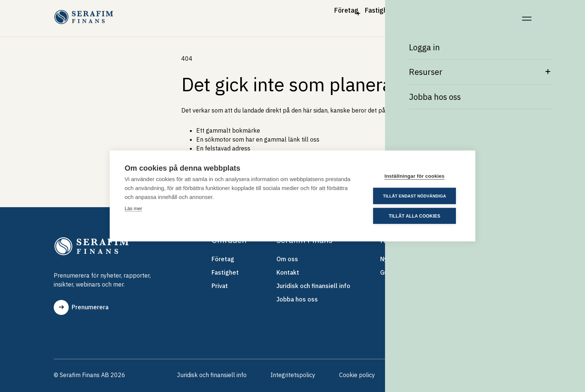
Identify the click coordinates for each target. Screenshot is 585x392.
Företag (267, 14)
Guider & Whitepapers (411, 274)
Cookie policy (357, 376)
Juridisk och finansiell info (313, 287)
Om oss (287, 260)
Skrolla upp (505, 376)
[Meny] (527, 14)
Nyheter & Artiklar (406, 260)
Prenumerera (81, 307)
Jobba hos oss (297, 301)
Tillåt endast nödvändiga (415, 196)
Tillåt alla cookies (415, 216)
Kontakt (493, 14)
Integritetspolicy (293, 376)
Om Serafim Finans (429, 14)
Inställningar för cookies (415, 176)
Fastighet (318, 14)
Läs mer (133, 209)
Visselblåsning (418, 376)
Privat (367, 14)
